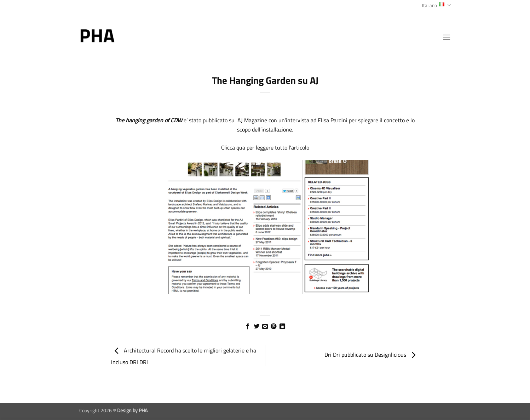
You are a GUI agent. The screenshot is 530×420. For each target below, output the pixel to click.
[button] (447, 37)
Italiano (436, 5)
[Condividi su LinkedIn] (282, 327)
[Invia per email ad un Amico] (265, 327)
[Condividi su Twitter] (256, 327)
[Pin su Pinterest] (273, 327)
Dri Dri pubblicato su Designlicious (372, 355)
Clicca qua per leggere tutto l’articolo (265, 147)
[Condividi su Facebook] (248, 327)
